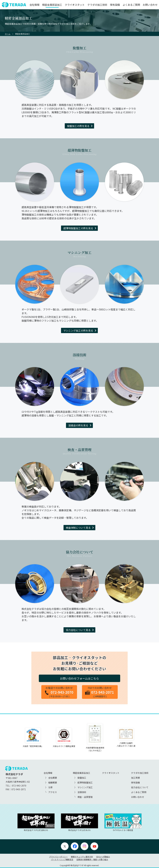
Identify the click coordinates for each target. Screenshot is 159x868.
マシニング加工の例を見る (78, 330)
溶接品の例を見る (78, 425)
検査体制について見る (78, 528)
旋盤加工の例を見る (78, 126)
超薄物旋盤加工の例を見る (78, 228)
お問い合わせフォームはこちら (79, 678)
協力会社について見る (78, 630)
